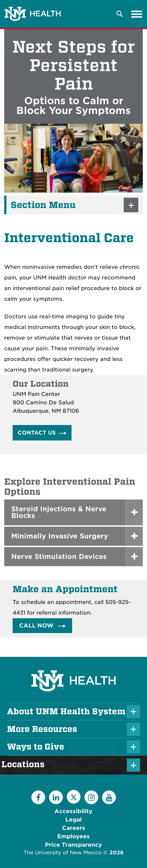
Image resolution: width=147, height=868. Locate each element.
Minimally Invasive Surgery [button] (60, 536)
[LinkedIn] (56, 797)
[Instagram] (91, 797)
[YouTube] (109, 797)
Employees (73, 836)
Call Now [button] (37, 626)
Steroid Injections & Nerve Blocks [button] (59, 512)
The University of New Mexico (63, 852)
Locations (26, 764)
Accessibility (73, 811)
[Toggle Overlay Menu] (120, 14)
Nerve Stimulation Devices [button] (59, 556)
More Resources (42, 729)
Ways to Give (36, 747)
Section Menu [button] (43, 205)
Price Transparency (73, 845)
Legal (73, 820)
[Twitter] (74, 797)
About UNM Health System (66, 711)
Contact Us (37, 433)
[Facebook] (38, 797)
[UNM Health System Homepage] (73, 665)
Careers (74, 828)
